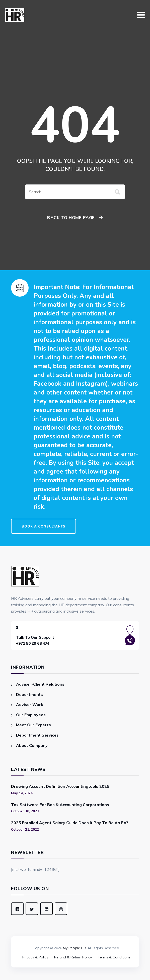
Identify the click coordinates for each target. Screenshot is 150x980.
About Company (32, 745)
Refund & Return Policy (73, 957)
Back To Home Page (71, 217)
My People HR (74, 948)
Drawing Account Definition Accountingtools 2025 (60, 786)
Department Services (37, 735)
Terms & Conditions (114, 957)
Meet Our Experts (33, 725)
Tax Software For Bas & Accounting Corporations (60, 805)
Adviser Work (30, 704)
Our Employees (31, 715)
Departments (29, 694)
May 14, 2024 (22, 793)
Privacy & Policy (35, 957)
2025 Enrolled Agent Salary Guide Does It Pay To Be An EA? (70, 823)
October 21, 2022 (25, 829)
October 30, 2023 (25, 811)
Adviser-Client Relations (40, 684)
